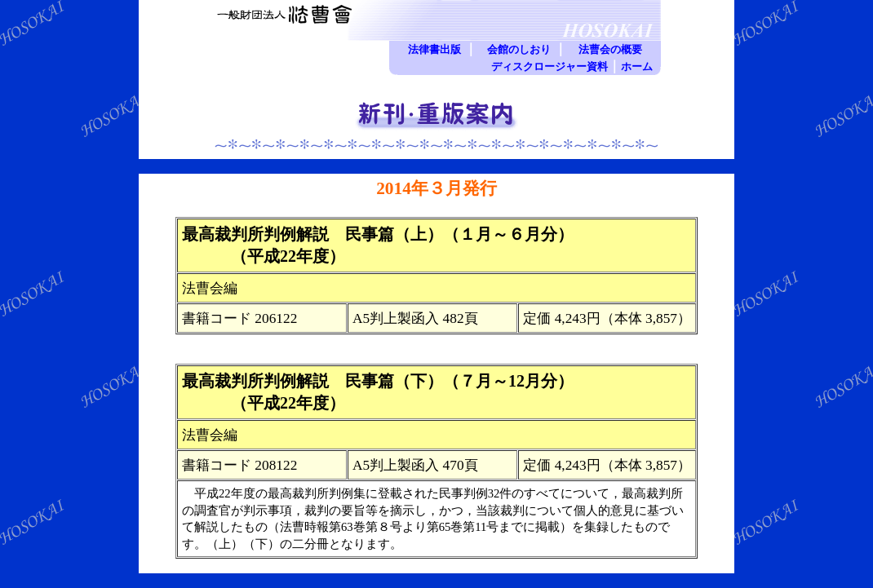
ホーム (637, 66)
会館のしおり (519, 49)
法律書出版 (434, 49)
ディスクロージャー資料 (550, 66)
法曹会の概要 (610, 49)
